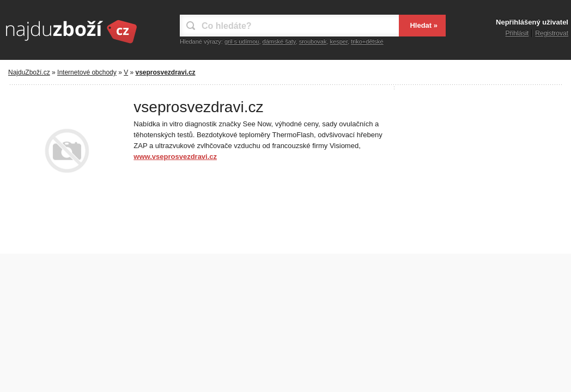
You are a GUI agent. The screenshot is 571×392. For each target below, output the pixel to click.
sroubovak (313, 41)
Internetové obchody (87, 72)
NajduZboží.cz (29, 72)
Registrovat (552, 33)
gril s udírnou (242, 41)
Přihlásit (517, 33)
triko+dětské (367, 41)
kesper (339, 41)
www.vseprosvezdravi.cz (175, 157)
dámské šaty (279, 41)
